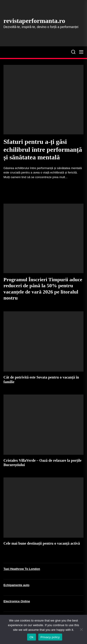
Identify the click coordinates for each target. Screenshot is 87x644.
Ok (31, 637)
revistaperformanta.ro (34, 21)
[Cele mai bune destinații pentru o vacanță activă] (43, 508)
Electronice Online (17, 601)
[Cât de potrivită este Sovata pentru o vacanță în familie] (43, 341)
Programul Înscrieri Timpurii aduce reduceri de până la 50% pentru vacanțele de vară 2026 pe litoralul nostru (43, 289)
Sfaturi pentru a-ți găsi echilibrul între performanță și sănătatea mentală (43, 149)
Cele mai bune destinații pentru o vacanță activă (42, 543)
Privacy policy (50, 637)
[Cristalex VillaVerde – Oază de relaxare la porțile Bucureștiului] (43, 425)
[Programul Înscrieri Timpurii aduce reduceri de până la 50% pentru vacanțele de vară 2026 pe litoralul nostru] (43, 238)
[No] (81, 629)
